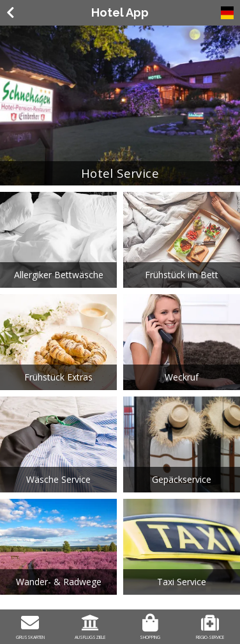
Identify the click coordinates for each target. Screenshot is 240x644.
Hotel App (120, 12)
